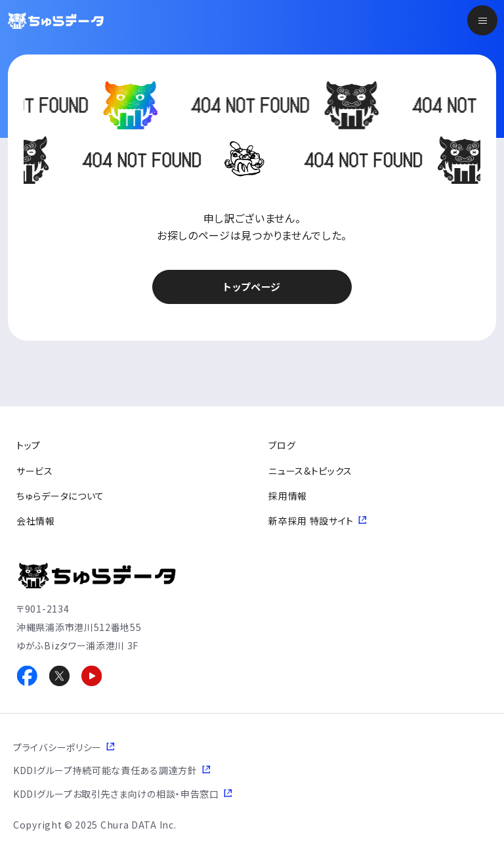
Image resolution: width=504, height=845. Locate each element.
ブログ (282, 445)
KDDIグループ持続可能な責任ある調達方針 (105, 770)
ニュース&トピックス (310, 471)
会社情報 (36, 521)
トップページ (252, 287)
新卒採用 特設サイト (311, 521)
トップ (29, 445)
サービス (35, 471)
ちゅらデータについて (60, 496)
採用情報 (288, 496)
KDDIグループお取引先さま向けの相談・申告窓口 (116, 794)
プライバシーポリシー (57, 747)
